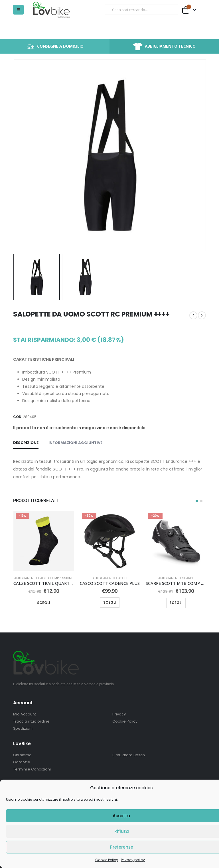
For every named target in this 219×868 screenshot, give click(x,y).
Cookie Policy (107, 860)
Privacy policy (133, 860)
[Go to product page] (44, 541)
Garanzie (22, 762)
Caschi (122, 578)
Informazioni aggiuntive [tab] (75, 443)
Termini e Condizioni (32, 769)
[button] (18, 10)
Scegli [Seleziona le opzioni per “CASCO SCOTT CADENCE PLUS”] (110, 602)
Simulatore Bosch (129, 755)
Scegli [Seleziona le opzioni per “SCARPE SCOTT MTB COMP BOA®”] (176, 603)
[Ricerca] (170, 10)
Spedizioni (23, 728)
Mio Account (25, 714)
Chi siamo (22, 755)
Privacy (119, 714)
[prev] (193, 315)
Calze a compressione (55, 578)
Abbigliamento (26, 578)
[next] (202, 315)
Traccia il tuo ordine (31, 721)
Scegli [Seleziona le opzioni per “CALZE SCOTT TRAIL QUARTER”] (44, 603)
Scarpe (188, 578)
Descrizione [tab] (26, 443)
